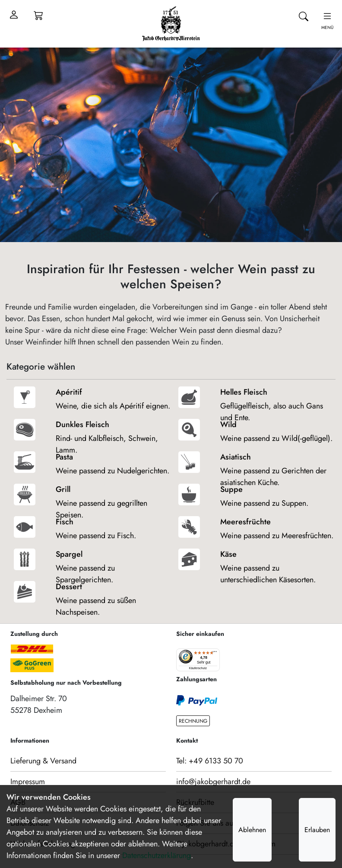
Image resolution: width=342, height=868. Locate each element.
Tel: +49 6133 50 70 (210, 761)
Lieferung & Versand (43, 761)
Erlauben (317, 830)
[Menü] (215, 654)
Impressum (28, 782)
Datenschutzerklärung (157, 855)
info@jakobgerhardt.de (213, 782)
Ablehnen (252, 830)
